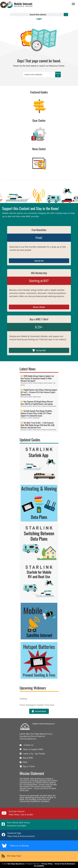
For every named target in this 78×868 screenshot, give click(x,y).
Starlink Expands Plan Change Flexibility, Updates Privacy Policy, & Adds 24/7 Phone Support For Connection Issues (36, 413)
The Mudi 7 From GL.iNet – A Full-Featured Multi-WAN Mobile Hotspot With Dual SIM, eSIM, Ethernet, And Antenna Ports (38, 425)
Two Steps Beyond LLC (16, 864)
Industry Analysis (38, 383)
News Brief (36, 418)
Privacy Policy (47, 864)
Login (39, 19)
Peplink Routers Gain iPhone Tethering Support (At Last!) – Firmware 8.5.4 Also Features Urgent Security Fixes (39, 392)
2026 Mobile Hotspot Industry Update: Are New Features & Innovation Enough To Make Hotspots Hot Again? (37, 378)
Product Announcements (49, 406)
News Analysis (48, 383)
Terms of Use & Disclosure (65, 864)
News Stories (37, 397)
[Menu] (73, 4)
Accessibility (39, 866)
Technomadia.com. (28, 739)
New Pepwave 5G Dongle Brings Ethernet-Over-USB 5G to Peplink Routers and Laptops (37, 403)
